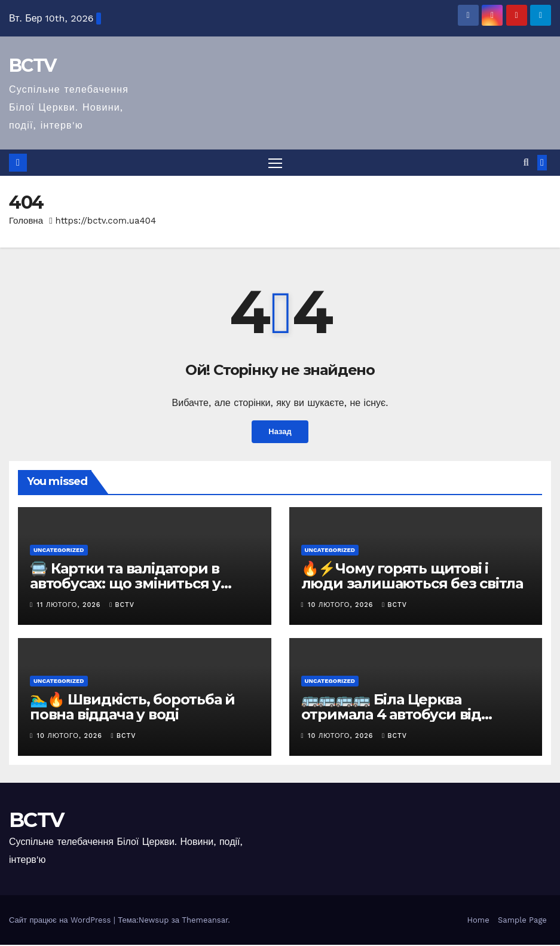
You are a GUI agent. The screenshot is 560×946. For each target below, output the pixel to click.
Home (478, 921)
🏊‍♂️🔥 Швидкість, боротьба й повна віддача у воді (132, 707)
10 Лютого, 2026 (342, 606)
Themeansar (205, 921)
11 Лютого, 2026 (71, 606)
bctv (122, 606)
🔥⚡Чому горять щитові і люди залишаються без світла (412, 577)
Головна (26, 221)
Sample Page (522, 921)
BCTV (32, 65)
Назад (280, 433)
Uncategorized (59, 551)
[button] (526, 163)
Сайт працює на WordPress (61, 921)
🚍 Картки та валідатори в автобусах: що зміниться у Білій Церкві (125, 585)
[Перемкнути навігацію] (275, 163)
